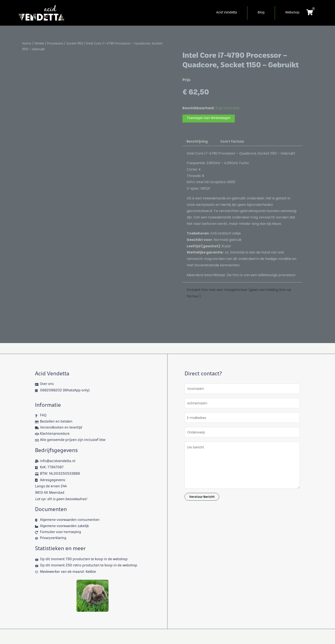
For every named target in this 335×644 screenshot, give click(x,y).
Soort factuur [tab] (232, 142)
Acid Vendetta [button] (227, 13)
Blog (261, 13)
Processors (56, 43)
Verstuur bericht (202, 500)
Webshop (292, 13)
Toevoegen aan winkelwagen (211, 119)
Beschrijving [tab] (197, 142)
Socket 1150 (77, 43)
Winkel (40, 43)
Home (27, 43)
